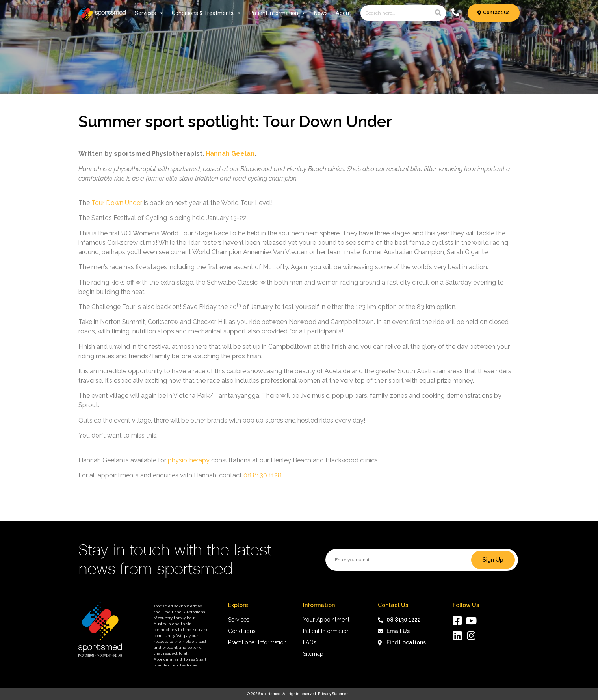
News (321, 13)
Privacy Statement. (334, 694)
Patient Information (278, 13)
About (343, 13)
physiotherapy (189, 460)
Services (149, 13)
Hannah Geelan (230, 154)
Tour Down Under (117, 203)
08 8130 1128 (263, 475)
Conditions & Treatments (207, 13)
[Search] (438, 13)
